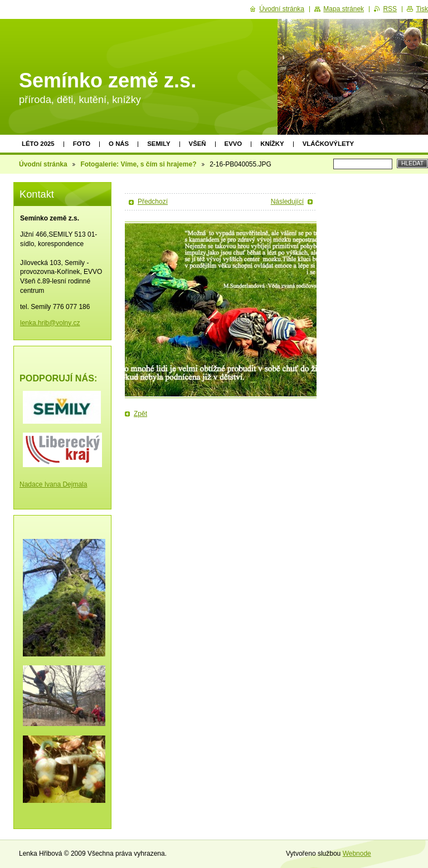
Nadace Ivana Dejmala (53, 484)
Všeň (198, 144)
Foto (82, 144)
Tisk (422, 9)
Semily (159, 144)
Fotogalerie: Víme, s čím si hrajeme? (138, 164)
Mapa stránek (344, 9)
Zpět (140, 414)
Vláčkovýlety (328, 144)
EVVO (234, 144)
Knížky (272, 144)
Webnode (357, 854)
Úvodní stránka (43, 164)
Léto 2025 (38, 144)
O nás (119, 144)
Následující (287, 202)
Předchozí (153, 202)
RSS (390, 9)
